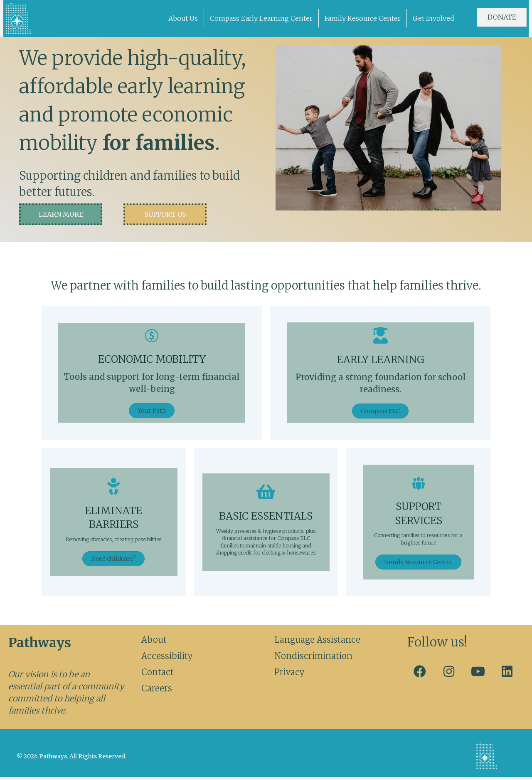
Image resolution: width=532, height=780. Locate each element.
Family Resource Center (363, 18)
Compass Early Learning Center (261, 18)
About (154, 643)
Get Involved (433, 18)
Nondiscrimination (313, 659)
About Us (183, 18)
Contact (158, 675)
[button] (61, 216)
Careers (157, 691)
